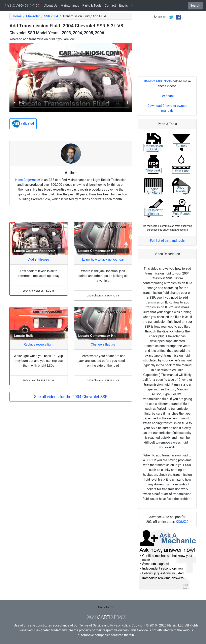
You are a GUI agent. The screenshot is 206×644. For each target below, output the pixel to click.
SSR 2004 (51, 16)
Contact (110, 6)
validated (23, 124)
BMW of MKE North (158, 81)
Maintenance (70, 6)
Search (195, 6)
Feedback (167, 96)
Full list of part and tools (167, 241)
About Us (51, 6)
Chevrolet (33, 16)
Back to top (106, 607)
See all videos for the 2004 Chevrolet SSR (71, 397)
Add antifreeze (39, 260)
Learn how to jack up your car (103, 260)
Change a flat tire (103, 344)
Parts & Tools (92, 6)
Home (17, 16)
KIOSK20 (182, 522)
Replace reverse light (39, 344)
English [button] (125, 6)
